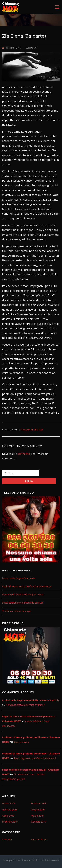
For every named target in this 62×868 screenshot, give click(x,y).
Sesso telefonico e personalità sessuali (23, 603)
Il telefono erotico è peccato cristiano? (25, 705)
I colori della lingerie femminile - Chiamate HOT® (30, 700)
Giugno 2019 (38, 810)
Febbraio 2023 (39, 803)
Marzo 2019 (37, 816)
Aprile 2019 (8, 816)
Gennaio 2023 (10, 810)
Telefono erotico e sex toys (17, 611)
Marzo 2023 (9, 803)
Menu (57, 7)
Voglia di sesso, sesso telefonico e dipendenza (27, 586)
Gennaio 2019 (39, 822)
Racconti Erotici (32, 430)
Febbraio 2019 (10, 822)
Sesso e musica (21, 742)
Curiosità (7, 839)
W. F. (36, 48)
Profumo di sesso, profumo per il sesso (23, 594)
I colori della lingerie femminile (19, 578)
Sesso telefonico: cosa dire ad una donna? (35, 758)
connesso (24, 454)
